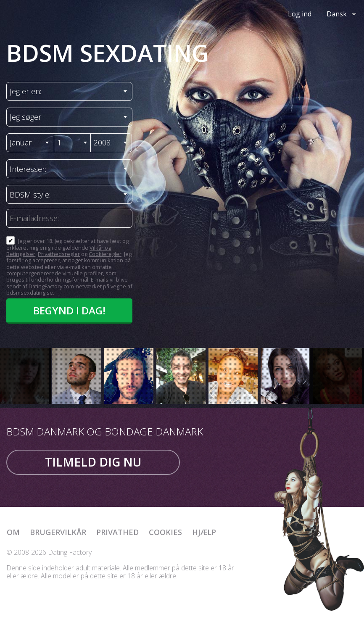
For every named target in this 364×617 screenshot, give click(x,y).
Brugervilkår (58, 532)
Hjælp (204, 532)
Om (13, 532)
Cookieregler (105, 254)
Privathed (117, 532)
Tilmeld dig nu (93, 462)
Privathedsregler (59, 254)
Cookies (165, 532)
